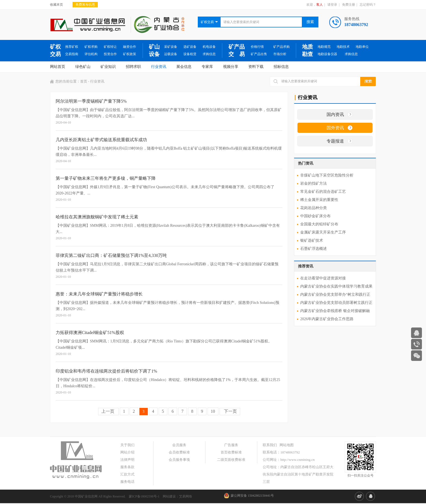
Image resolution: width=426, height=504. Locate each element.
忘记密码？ (368, 5)
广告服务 (231, 445)
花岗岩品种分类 (314, 208)
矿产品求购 (281, 47)
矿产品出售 (259, 54)
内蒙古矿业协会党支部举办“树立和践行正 (335, 294)
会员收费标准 (179, 452)
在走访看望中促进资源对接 (323, 278)
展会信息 (184, 67)
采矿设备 (171, 47)
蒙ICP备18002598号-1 (144, 496)
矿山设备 (154, 50)
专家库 (207, 67)
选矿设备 (190, 47)
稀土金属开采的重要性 (319, 200)
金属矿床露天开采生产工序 (323, 232)
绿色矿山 (83, 67)
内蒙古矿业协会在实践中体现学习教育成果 (336, 286)
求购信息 (209, 54)
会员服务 (179, 445)
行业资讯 (159, 67)
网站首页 (58, 67)
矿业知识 (108, 67)
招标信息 (281, 67)
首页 (84, 81)
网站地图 (287, 445)
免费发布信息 (85, 5)
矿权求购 (91, 47)
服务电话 (127, 482)
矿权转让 (110, 47)
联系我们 (270, 445)
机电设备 (209, 47)
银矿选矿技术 (312, 240)
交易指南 (72, 54)
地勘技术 (343, 47)
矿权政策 (130, 54)
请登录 (332, 5)
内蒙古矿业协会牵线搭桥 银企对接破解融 (335, 311)
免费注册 (349, 5)
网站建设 (169, 496)
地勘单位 (362, 47)
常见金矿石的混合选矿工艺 (323, 192)
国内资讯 (335, 114)
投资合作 (110, 54)
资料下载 (256, 67)
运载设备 (171, 54)
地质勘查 (308, 50)
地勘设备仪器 (327, 54)
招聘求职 (133, 67)
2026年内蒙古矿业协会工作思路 (327, 319)
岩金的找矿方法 (314, 183)
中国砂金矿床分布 (315, 216)
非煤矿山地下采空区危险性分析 (327, 175)
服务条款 (127, 467)
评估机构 (91, 54)
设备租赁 (190, 54)
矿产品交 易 (237, 50)
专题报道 (335, 141)
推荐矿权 (72, 47)
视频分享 (231, 67)
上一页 (108, 411)
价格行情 (257, 47)
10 (213, 411)
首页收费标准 (231, 452)
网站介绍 (127, 452)
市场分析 (280, 54)
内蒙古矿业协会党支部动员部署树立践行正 (336, 303)
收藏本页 (57, 5)
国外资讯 (335, 128)
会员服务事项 (179, 460)
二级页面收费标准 (231, 460)
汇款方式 (127, 474)
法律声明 (127, 460)
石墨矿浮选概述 (314, 249)
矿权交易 (55, 50)
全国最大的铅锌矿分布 (319, 224)
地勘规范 (324, 47)
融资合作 (130, 47)
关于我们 (127, 445)
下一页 (230, 411)
